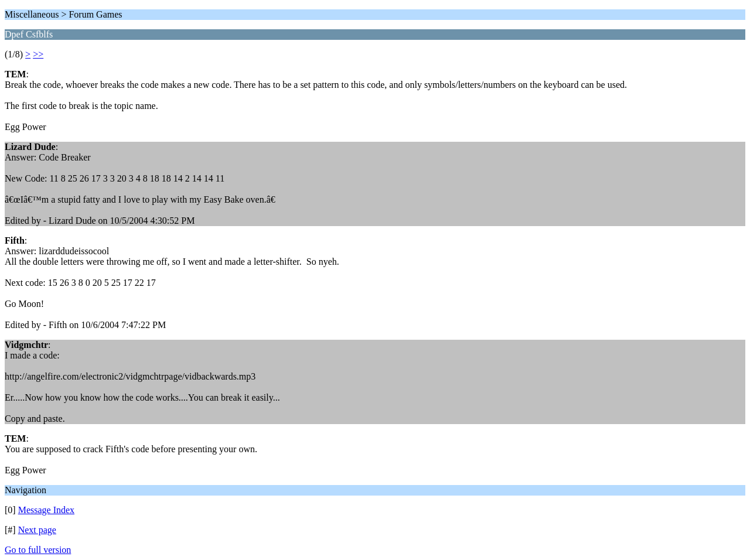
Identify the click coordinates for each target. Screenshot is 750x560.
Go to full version (38, 550)
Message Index (46, 510)
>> (38, 54)
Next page (37, 530)
